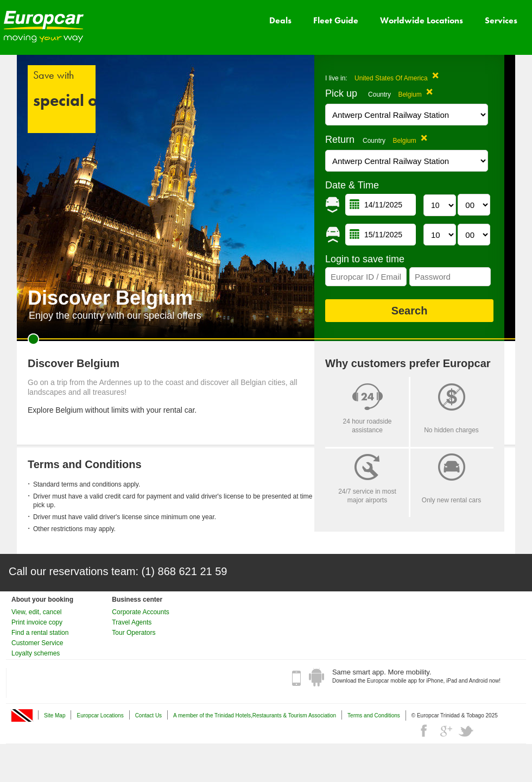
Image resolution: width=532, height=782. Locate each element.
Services (501, 20)
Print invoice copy (37, 622)
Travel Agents (132, 622)
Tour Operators (134, 633)
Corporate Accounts (140, 612)
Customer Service (37, 643)
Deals (280, 20)
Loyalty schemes (36, 653)
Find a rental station (40, 633)
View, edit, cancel (37, 612)
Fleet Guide (336, 20)
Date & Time (352, 185)
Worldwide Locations (422, 20)
